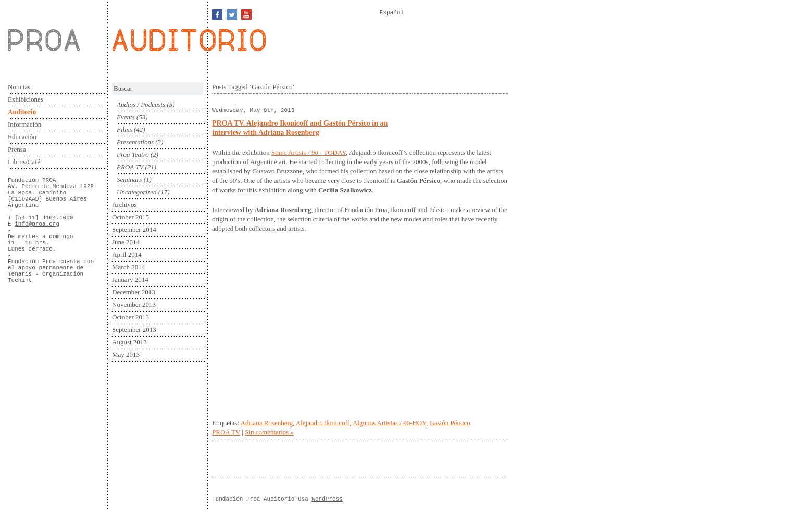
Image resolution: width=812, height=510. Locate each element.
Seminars (129, 179)
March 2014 (128, 267)
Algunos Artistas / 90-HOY (389, 423)
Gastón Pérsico (449, 423)
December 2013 (134, 292)
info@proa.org (37, 224)
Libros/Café (24, 162)
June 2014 (126, 242)
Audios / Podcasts (141, 104)
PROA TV (130, 167)
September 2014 (134, 229)
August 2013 (129, 342)
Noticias (19, 87)
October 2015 (130, 217)
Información (24, 124)
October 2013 (130, 317)
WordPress (327, 499)
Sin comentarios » (269, 432)
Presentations (135, 142)
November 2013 (134, 304)
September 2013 (134, 329)
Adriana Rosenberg (267, 423)
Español (392, 13)
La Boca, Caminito (37, 193)
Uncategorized (137, 192)
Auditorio (22, 112)
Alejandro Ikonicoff (323, 423)
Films (124, 129)
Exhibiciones (26, 99)
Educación (22, 137)
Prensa (17, 149)
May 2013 (126, 354)
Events (126, 117)
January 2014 (130, 279)
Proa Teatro (133, 154)
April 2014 (127, 254)
